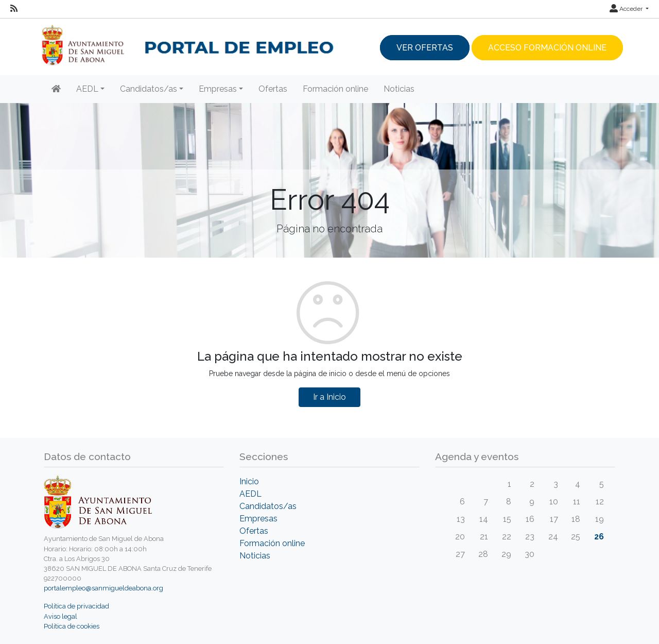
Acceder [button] (627, 9)
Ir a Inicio (329, 397)
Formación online (335, 89)
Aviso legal (60, 616)
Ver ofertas (425, 48)
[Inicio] (56, 89)
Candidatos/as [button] (149, 89)
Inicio (249, 481)
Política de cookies (72, 626)
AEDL (250, 494)
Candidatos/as (268, 506)
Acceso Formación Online (547, 48)
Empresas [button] (218, 89)
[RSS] (14, 9)
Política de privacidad (76, 606)
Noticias (399, 89)
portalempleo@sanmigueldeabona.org (103, 588)
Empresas (258, 519)
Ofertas (273, 89)
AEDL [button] (87, 89)
